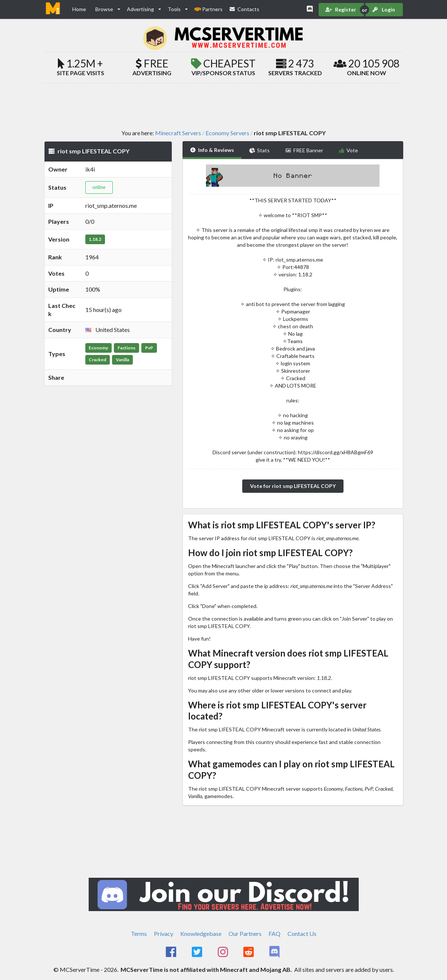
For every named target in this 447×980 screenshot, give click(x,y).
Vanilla (122, 360)
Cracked (97, 360)
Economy (98, 348)
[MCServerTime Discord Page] (275, 952)
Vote (349, 150)
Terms (139, 934)
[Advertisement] (224, 106)
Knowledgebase (201, 934)
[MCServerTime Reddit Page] (249, 952)
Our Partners (245, 934)
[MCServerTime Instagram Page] (223, 952)
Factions (126, 348)
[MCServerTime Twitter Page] (198, 952)
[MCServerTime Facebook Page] (172, 952)
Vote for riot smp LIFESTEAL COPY (293, 486)
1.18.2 (95, 239)
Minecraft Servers (178, 133)
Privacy (164, 934)
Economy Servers (227, 133)
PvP (149, 348)
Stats (260, 150)
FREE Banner (304, 150)
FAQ (275, 934)
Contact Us (302, 934)
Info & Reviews (212, 150)
